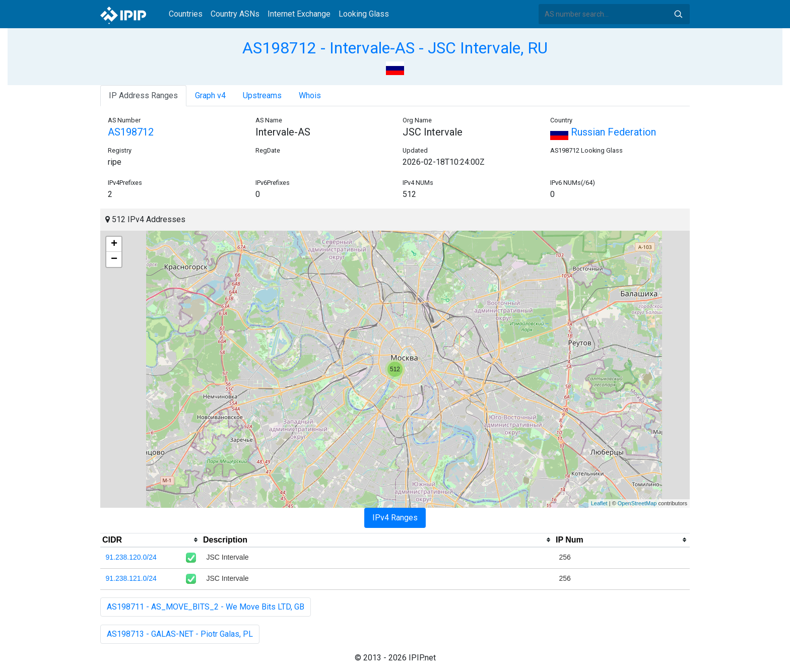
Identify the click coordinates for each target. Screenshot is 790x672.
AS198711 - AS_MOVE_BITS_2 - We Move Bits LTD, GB (206, 607)
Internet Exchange (299, 14)
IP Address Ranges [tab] (143, 95)
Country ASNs (235, 14)
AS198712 (131, 132)
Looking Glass (364, 14)
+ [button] (114, 244)
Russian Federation (603, 132)
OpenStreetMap (637, 503)
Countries (186, 14)
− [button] (114, 259)
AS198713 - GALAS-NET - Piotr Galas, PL (180, 634)
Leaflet (599, 503)
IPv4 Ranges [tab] (395, 518)
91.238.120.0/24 (131, 557)
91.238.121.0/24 (131, 578)
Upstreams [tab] (262, 95)
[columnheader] (151, 540)
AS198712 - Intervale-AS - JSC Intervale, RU (395, 48)
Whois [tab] (310, 95)
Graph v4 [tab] (210, 95)
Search (678, 14)
